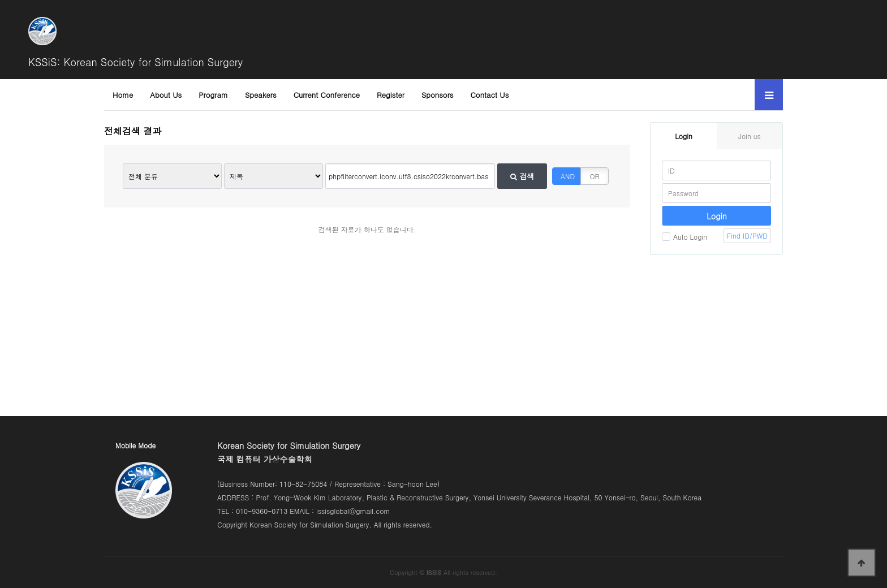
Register (391, 95)
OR (595, 176)
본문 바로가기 (0, 0)
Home (123, 95)
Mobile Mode (135, 445)
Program (213, 95)
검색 (522, 176)
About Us (166, 95)
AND (568, 176)
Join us (749, 136)
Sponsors (438, 95)
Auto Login (684, 237)
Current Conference (327, 95)
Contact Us (490, 95)
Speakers (261, 95)
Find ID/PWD (747, 235)
